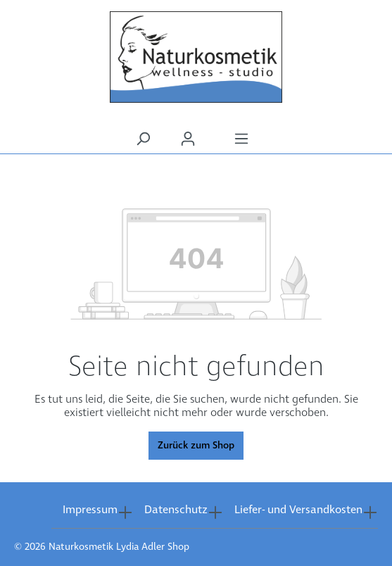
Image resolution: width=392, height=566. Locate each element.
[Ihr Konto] (188, 139)
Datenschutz (176, 510)
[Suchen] (143, 139)
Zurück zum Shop (196, 446)
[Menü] (241, 139)
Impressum (90, 510)
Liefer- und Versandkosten (298, 510)
